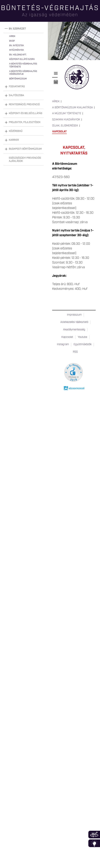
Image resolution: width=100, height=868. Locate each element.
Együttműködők (83, 344)
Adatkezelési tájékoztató (74, 322)
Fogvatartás (17, 87)
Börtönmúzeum (18, 79)
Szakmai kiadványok (66, 120)
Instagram (63, 344)
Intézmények (17, 50)
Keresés (97, 15)
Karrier (14, 140)
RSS (75, 352)
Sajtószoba (16, 95)
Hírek (12, 36)
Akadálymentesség (74, 330)
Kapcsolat (60, 132)
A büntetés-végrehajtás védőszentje (23, 73)
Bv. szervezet (17, 29)
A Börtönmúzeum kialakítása (73, 108)
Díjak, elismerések (65, 126)
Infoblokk (94, 843)
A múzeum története (67, 114)
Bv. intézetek (17, 46)
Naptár (56, 82)
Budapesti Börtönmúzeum (25, 149)
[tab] (23, 29)
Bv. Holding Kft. (18, 55)
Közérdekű (16, 131)
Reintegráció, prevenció (24, 104)
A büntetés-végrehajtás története (23, 65)
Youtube (82, 337)
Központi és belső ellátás (26, 113)
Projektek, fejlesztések (25, 122)
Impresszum (74, 315)
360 (94, 835)
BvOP (12, 41)
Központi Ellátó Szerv (22, 59)
